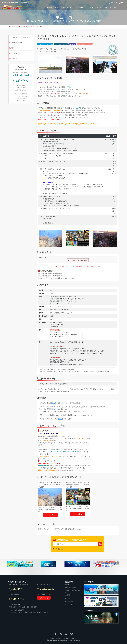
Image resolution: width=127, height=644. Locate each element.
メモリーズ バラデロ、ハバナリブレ (78, 260)
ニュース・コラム (95, 8)
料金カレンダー (15, 48)
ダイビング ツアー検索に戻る (19, 37)
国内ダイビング (53, 8)
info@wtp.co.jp (47, 589)
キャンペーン (81, 8)
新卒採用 (68, 599)
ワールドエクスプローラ (16, 27)
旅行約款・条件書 (71, 587)
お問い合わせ (44, 598)
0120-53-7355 (21, 81)
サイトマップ (69, 604)
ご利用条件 (14, 53)
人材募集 (68, 595)
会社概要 (68, 585)
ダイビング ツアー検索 (30, 27)
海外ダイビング (67, 8)
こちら (54, 403)
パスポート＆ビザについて (73, 591)
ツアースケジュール (17, 43)
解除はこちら (59, 549)
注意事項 (13, 59)
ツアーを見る (50, 515)
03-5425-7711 (21, 75)
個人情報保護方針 (71, 602)
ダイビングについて (112, 8)
